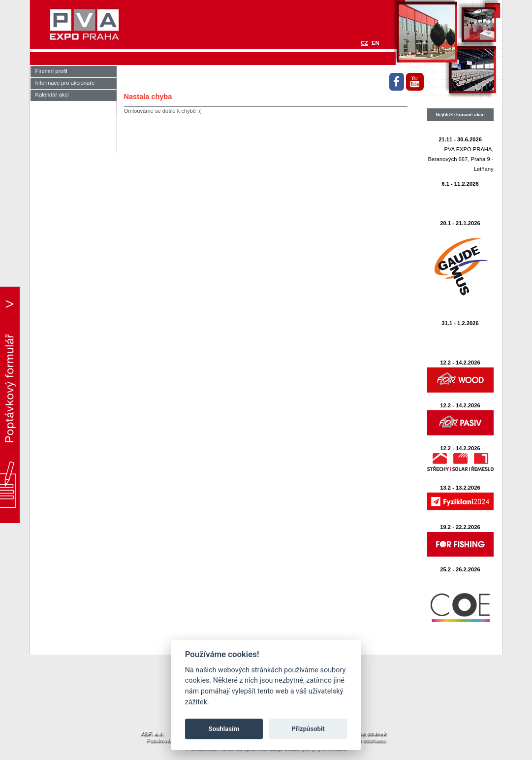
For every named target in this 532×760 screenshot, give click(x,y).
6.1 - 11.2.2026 (460, 184)
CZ (364, 43)
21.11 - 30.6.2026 (460, 139)
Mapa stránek (368, 733)
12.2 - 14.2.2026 (460, 363)
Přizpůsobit (308, 729)
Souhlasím (224, 729)
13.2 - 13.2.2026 (460, 488)
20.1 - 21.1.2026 (460, 223)
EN (376, 43)
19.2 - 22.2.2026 (460, 527)
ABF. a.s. (152, 733)
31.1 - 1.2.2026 (460, 323)
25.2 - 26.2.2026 (460, 569)
